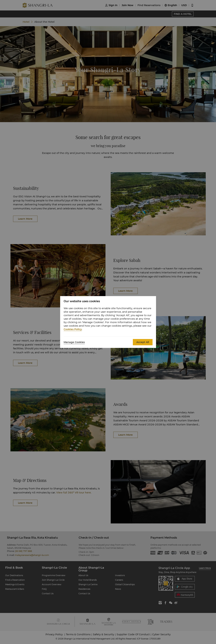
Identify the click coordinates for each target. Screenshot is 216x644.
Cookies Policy (73, 329)
